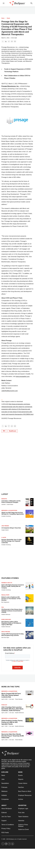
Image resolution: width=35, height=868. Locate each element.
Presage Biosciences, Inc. (10, 86)
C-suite (4, 537)
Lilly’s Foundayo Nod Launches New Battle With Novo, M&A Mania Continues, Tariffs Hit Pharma (12, 709)
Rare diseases (6, 619)
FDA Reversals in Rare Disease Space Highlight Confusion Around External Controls (12, 611)
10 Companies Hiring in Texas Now (11, 528)
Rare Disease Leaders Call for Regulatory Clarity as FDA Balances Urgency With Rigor (11, 623)
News (3, 18)
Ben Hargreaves (5, 602)
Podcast (4, 705)
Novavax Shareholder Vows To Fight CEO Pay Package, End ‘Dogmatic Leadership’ (11, 541)
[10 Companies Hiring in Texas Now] (30, 529)
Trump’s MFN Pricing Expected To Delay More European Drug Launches (13, 635)
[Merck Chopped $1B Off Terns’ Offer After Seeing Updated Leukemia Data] (30, 693)
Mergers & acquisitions (9, 510)
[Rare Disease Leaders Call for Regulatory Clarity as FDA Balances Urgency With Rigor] (30, 623)
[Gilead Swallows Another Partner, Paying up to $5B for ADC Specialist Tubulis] (30, 720)
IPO (4, 431)
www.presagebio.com (23, 376)
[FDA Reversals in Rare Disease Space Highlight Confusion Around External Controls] (30, 611)
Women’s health (7, 583)
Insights (4, 499)
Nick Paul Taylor (5, 638)
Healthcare (13, 431)
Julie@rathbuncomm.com (10, 391)
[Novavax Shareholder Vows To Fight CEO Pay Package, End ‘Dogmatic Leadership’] (30, 541)
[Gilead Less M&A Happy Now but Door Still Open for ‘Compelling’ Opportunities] (30, 514)
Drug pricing (6, 632)
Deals (8, 18)
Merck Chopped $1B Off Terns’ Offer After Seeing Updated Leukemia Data (11, 695)
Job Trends (5, 526)
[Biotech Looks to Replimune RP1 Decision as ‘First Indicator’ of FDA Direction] (30, 598)
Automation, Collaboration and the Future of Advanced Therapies (11, 502)
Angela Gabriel (5, 530)
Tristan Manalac (19, 699)
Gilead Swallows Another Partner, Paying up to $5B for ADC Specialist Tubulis (12, 722)
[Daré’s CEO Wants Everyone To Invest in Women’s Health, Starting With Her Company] (30, 586)
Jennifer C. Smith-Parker (7, 505)
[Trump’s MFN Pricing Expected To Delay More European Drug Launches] (30, 635)
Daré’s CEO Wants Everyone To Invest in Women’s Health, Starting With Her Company (13, 586)
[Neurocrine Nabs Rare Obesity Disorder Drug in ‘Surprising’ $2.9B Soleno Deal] (30, 733)
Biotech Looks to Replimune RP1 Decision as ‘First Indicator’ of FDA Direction (11, 599)
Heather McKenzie (6, 614)
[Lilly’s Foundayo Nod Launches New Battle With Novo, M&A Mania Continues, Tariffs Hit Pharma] (30, 706)
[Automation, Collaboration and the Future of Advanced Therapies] (30, 502)
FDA (3, 607)
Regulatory (5, 595)
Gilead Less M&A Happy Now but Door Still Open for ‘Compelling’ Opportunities (13, 513)
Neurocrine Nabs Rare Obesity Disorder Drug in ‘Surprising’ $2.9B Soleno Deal (13, 736)
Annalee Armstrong (6, 516)
